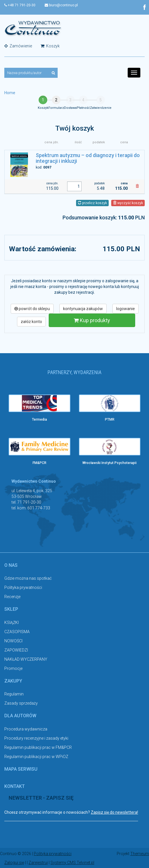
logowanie (126, 309)
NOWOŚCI (13, 641)
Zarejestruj (38, 862)
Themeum (140, 854)
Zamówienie (18, 46)
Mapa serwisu (21, 769)
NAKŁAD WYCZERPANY (26, 659)
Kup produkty (92, 320)
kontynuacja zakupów (83, 309)
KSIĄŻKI (12, 623)
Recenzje (12, 597)
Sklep (11, 609)
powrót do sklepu (32, 309)
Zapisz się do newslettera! (114, 812)
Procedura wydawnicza (26, 729)
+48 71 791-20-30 (20, 5)
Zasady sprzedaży (21, 703)
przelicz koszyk (92, 203)
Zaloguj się (14, 862)
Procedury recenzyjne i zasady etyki (36, 738)
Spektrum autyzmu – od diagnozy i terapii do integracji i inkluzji (88, 158)
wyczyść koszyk (128, 203)
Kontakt (15, 786)
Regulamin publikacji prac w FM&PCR (38, 747)
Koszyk (50, 46)
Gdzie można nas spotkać (28, 578)
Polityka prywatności (23, 587)
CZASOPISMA (17, 632)
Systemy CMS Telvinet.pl (72, 862)
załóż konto (31, 322)
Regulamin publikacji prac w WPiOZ (36, 757)
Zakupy (13, 681)
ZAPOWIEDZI (16, 650)
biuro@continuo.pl (61, 5)
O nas (11, 565)
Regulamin (14, 694)
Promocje (13, 668)
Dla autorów (20, 716)
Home (10, 93)
